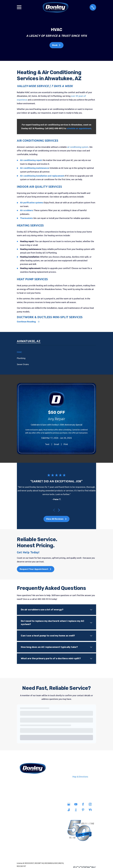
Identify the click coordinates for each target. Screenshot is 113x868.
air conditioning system (78, 147)
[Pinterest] (84, 810)
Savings (41, 810)
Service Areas (41, 805)
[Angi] (70, 810)
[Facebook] (84, 805)
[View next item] (59, 511)
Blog (41, 821)
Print (66, 445)
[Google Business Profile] (70, 805)
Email (56, 445)
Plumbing (24, 810)
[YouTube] (77, 805)
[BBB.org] (77, 810)
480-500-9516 (33, 780)
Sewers (24, 816)
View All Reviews (56, 519)
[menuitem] (56, 353)
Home (24, 805)
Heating (24, 821)
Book (56, 45)
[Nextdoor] (91, 810)
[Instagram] (91, 805)
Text (47, 445)
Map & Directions (80, 777)
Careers (41, 816)
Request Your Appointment (36, 570)
